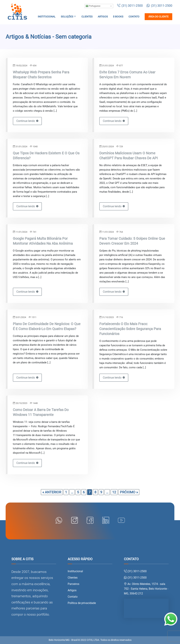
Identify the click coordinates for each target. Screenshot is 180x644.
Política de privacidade (82, 603)
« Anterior (52, 492)
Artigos (103, 17)
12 (114, 492)
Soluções (68, 17)
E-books (118, 17)
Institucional (47, 17)
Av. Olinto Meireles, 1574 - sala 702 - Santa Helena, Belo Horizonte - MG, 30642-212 (146, 589)
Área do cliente (158, 17)
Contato (134, 17)
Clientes (87, 17)
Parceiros (73, 584)
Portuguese (93, 6)
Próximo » (129, 492)
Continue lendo (27, 121)
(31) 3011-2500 (130, 6)
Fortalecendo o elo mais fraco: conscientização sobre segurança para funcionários (130, 329)
